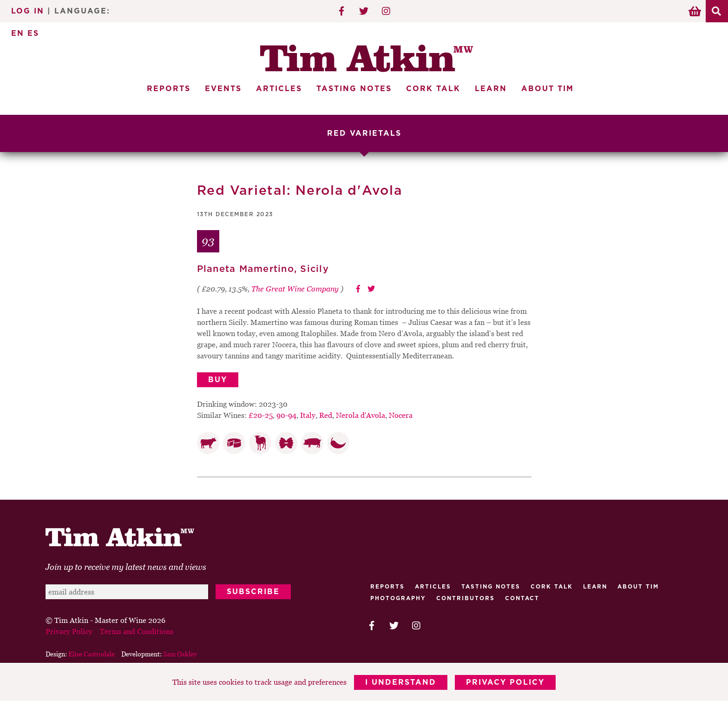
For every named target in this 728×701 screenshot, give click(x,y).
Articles (279, 89)
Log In (28, 11)
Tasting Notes (354, 89)
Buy (218, 380)
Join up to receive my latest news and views (126, 567)
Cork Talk (433, 89)
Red (326, 415)
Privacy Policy (505, 682)
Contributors (466, 598)
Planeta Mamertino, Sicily (263, 269)
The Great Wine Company (295, 289)
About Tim (548, 89)
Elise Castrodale (92, 654)
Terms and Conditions (137, 631)
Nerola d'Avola (361, 415)
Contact (522, 598)
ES (33, 33)
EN (18, 33)
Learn (491, 89)
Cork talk (552, 587)
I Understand (401, 682)
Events (223, 89)
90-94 (286, 415)
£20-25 (261, 415)
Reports (169, 89)
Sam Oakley (180, 654)
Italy (308, 415)
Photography (398, 598)
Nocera (401, 415)
